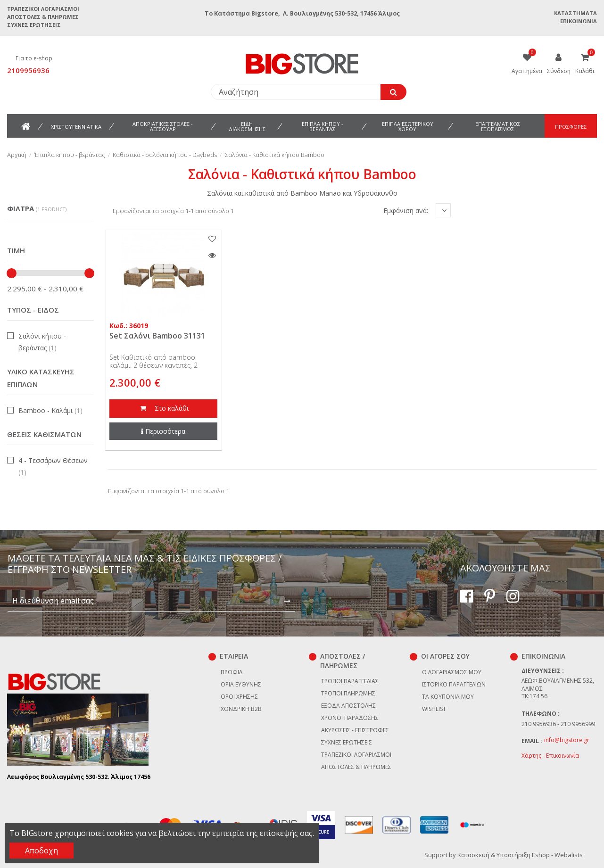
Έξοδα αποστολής (348, 706)
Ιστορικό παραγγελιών (454, 684)
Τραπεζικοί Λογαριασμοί (43, 9)
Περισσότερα (163, 431)
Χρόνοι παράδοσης (350, 718)
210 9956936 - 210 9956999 (558, 724)
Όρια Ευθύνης (241, 684)
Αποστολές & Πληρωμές (43, 17)
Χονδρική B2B (241, 709)
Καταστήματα (575, 13)
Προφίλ (232, 672)
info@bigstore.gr (567, 740)
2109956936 (28, 70)
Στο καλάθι (163, 409)
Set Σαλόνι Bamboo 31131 (157, 336)
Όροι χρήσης (239, 697)
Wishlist (434, 709)
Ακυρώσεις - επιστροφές (355, 730)
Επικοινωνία (579, 21)
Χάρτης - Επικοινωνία (550, 756)
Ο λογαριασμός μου (452, 672)
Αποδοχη (41, 851)
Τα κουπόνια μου (448, 697)
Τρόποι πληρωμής (348, 693)
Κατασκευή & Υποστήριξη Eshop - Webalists (520, 855)
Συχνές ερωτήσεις (34, 25)
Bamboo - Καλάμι (50, 410)
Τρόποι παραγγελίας (350, 681)
